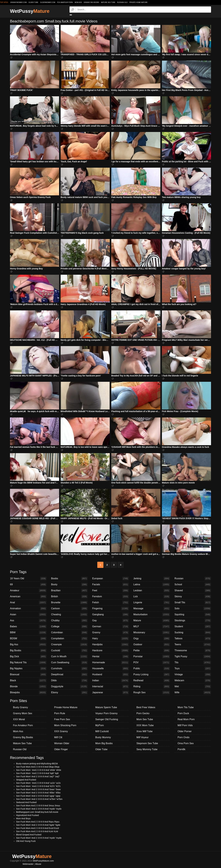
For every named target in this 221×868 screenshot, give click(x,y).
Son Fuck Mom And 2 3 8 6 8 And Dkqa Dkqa (38, 767)
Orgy (152, 639)
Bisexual (28, 674)
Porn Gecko (143, 713)
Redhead (152, 680)
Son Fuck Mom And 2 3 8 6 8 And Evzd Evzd (38, 828)
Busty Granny (20, 707)
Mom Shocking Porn (65, 725)
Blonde (28, 686)
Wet (193, 686)
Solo (193, 609)
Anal (28, 603)
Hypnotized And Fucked (27, 815)
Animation (28, 609)
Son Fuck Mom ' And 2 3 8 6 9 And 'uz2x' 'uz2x (38, 783)
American (28, 597)
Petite (152, 651)
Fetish (110, 603)
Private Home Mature (138, 2)
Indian (110, 680)
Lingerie (152, 603)
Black (28, 680)
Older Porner (185, 731)
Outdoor (152, 645)
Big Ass (28, 645)
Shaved (193, 591)
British (69, 597)
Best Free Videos (146, 707)
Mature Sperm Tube (106, 707)
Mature (152, 621)
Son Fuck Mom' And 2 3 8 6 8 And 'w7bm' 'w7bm (39, 799)
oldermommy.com (48, 2)
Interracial (110, 686)
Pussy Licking (152, 674)
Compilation (69, 639)
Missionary (152, 633)
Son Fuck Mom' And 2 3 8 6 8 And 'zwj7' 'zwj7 (38, 776)
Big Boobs (28, 651)
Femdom (110, 597)
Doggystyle (69, 686)
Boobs (69, 579)
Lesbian (152, 591)
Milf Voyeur (142, 737)
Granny (110, 633)
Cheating (69, 615)
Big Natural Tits (28, 662)
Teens (193, 645)
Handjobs (110, 645)
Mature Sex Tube (108, 2)
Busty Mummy (103, 737)
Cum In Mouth (69, 656)
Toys (193, 668)
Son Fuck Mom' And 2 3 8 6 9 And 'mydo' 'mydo (39, 838)
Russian (193, 579)
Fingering (110, 609)
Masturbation (152, 615)
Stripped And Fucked (26, 780)
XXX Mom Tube (145, 725)
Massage (152, 609)
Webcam (193, 680)
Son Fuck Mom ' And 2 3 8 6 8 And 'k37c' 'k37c (38, 786)
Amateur (28, 591)
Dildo (69, 680)
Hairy (110, 639)
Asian (28, 615)
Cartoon (69, 609)
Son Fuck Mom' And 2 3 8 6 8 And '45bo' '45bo (38, 793)
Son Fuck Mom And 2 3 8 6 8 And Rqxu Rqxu (38, 822)
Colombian (69, 633)
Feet (110, 591)
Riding (152, 686)
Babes (28, 627)
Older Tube (101, 749)
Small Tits (193, 603)
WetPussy (30, 11)
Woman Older (62, 743)
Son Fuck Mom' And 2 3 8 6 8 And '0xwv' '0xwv (38, 789)
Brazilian (69, 591)
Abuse (38, 864)
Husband (110, 674)
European (110, 579)
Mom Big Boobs (104, 743)
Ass (28, 621)
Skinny (193, 597)
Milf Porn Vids (185, 725)
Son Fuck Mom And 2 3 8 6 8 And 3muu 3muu (38, 806)
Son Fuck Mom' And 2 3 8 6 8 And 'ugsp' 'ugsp (38, 796)
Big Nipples (28, 668)
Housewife (110, 668)
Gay (110, 621)
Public (152, 668)
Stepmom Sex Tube (147, 743)
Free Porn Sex (62, 719)
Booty (69, 585)
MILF (152, 627)
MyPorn (100, 725)
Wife (193, 692)
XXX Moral (19, 719)
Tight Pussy (193, 656)
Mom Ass (78, 2)
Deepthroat (69, 674)
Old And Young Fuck (26, 841)
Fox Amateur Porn (65, 2)
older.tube (33, 2)
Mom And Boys (23, 818)
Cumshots (69, 668)
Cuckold (69, 651)
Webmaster (28, 864)
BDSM (28, 639)
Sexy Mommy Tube (147, 749)
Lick (152, 597)
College (69, 627)
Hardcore (110, 651)
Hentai (110, 656)
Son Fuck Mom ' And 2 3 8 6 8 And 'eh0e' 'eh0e (39, 770)
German (110, 627)
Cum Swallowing (69, 662)
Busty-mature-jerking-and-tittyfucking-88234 (37, 764)
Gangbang (110, 615)
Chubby (69, 621)
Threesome (193, 651)
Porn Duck (183, 713)
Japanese (110, 692)
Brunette (69, 603)
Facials (110, 585)
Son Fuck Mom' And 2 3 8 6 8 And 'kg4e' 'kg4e (38, 825)
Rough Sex (152, 692)
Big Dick (28, 656)
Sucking (193, 633)
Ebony (69, 692)
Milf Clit (58, 737)
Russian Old (122, 2)
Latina (152, 585)
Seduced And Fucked (26, 802)
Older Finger (61, 749)
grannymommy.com (18, 2)
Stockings (193, 621)
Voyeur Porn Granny (106, 713)
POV (152, 662)
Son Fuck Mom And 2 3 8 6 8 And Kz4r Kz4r (37, 831)
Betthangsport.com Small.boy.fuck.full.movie (37, 812)
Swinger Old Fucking (107, 719)
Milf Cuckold (102, 731)
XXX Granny (61, 731)
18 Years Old (28, 579)
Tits (193, 662)
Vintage (193, 674)
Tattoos (193, 639)
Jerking (152, 579)
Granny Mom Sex (23, 713)
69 (28, 585)
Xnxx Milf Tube (144, 731)
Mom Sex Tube (145, 719)
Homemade (110, 662)
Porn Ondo (183, 737)
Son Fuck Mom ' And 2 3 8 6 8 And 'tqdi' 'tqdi (37, 773)
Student (193, 627)
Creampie (69, 645)
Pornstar (152, 656)
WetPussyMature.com (43, 861)
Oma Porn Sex (186, 743)
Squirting (193, 615)
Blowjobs (28, 692)
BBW (28, 633)
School (193, 585)
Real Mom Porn (186, 719)
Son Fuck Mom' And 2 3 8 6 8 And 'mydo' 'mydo (39, 809)
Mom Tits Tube (186, 707)
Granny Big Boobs (91, 2)
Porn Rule (60, 713)
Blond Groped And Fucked (29, 835)
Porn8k (181, 749)
